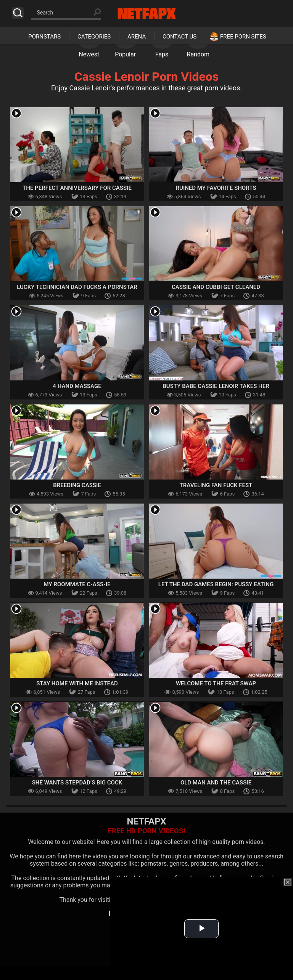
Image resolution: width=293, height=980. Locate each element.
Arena (137, 37)
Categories (94, 37)
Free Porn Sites (243, 37)
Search (18, 13)
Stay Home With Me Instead (77, 683)
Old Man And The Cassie (216, 783)
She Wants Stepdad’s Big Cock (77, 783)
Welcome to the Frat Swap (216, 683)
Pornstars (44, 37)
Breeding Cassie (77, 485)
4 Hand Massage (77, 386)
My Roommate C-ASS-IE (77, 584)
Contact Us (180, 37)
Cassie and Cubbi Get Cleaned (216, 287)
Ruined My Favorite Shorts (216, 188)
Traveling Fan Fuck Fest (216, 485)
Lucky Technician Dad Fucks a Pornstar (77, 287)
